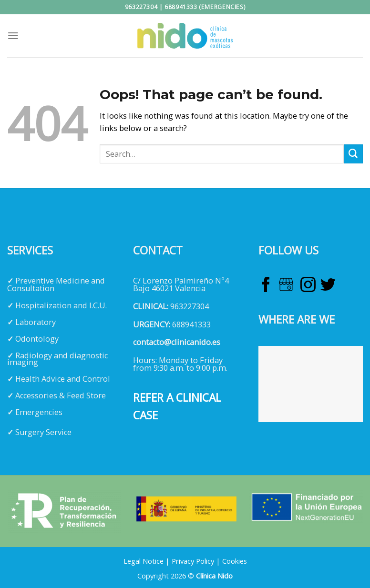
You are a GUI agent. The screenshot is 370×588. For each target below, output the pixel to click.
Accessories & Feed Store (61, 395)
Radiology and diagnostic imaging (57, 359)
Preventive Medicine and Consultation (56, 284)
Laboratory (36, 322)
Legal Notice (144, 561)
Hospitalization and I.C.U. (61, 305)
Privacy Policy (193, 561)
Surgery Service (43, 432)
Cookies (235, 561)
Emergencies (39, 412)
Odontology (37, 339)
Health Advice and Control (63, 379)
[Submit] (353, 154)
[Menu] (13, 36)
